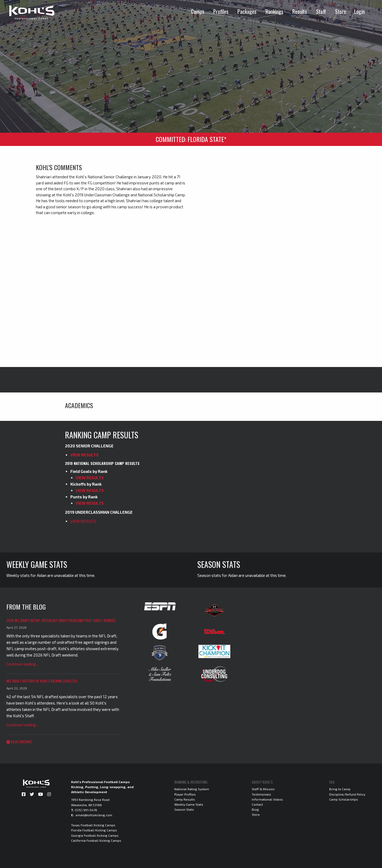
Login (359, 11)
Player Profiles (185, 794)
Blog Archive (19, 742)
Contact (257, 804)
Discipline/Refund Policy (347, 794)
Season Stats (184, 809)
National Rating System (192, 789)
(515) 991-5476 (86, 810)
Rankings (274, 11)
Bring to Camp (340, 789)
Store (341, 11)
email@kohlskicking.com (94, 815)
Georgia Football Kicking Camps (95, 835)
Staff (321, 11)
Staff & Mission (263, 789)
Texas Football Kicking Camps (93, 825)
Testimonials (261, 794)
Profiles (221, 11)
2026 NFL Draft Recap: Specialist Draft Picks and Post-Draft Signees (61, 620)
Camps (198, 11)
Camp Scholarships (344, 799)
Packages (247, 11)
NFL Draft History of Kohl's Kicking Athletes (42, 681)
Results (300, 11)
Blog (255, 809)
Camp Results (185, 799)
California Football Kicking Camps (96, 840)
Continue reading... (22, 664)
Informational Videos (267, 799)
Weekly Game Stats (189, 804)
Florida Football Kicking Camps (94, 830)
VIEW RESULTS (84, 455)
